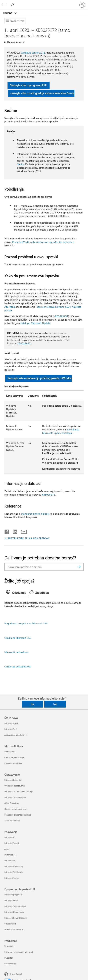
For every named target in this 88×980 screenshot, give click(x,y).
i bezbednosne (66, 242)
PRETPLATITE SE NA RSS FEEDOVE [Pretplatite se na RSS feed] (29, 538)
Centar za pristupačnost (18, 666)
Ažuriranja (10, 307)
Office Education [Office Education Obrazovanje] (12, 803)
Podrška (8, 13)
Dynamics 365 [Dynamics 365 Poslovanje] (11, 855)
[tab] (17, 593)
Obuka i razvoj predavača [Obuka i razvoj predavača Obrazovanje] (15, 809)
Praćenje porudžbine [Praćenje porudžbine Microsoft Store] (13, 763)
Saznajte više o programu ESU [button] (29, 85)
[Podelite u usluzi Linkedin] (14, 531)
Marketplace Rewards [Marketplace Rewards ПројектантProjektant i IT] (14, 929)
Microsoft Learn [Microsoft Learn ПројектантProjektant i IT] (11, 900)
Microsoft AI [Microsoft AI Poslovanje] (10, 837)
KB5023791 (62, 316)
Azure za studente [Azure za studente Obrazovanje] (12, 821)
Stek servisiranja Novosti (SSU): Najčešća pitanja (43, 308)
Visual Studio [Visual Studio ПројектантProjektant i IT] (10, 924)
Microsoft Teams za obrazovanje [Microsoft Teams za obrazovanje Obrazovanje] (19, 791)
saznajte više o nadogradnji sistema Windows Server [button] (42, 93)
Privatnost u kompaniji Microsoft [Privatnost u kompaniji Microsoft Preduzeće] (19, 952)
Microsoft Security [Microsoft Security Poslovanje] (12, 843)
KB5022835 (24, 343)
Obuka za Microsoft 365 (18, 638)
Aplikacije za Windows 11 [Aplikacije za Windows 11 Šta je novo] (16, 735)
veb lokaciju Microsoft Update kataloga (61, 431)
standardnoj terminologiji (35, 514)
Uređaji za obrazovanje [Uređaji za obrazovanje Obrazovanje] (15, 786)
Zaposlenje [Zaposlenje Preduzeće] (9, 946)
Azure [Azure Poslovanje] (7, 849)
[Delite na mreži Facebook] (7, 531)
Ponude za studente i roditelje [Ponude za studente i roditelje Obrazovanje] (18, 815)
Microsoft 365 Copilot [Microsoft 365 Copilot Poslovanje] (14, 872)
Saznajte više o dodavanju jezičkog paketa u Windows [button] (40, 378)
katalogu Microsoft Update (35, 323)
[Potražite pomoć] (13, 5)
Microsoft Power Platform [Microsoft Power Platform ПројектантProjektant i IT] (16, 918)
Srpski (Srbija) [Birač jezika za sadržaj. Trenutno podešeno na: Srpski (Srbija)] (16, 974)
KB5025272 (49, 495)
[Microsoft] (44, 3)
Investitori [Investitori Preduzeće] (9, 958)
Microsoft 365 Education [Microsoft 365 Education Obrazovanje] (15, 797)
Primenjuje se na (16, 42)
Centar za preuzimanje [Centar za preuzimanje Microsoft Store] (14, 757)
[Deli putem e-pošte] (22, 531)
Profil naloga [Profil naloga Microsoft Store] (10, 752)
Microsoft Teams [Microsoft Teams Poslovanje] (12, 878)
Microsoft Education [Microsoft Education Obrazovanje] (13, 780)
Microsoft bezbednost (16, 652)
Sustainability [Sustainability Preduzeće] (10, 964)
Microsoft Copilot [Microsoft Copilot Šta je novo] (12, 723)
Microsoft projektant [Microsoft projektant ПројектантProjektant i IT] (13, 895)
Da (32, 704)
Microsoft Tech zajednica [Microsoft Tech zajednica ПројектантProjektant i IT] (15, 906)
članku (20, 164)
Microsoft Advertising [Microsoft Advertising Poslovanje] (14, 866)
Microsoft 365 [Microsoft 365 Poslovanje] (10, 860)
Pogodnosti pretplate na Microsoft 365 (26, 623)
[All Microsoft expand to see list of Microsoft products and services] (5, 5)
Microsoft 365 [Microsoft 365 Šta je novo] (10, 729)
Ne (55, 704)
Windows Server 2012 (33, 53)
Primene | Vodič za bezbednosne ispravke (35, 242)
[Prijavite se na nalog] (82, 5)
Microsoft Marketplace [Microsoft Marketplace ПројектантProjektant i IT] (14, 912)
